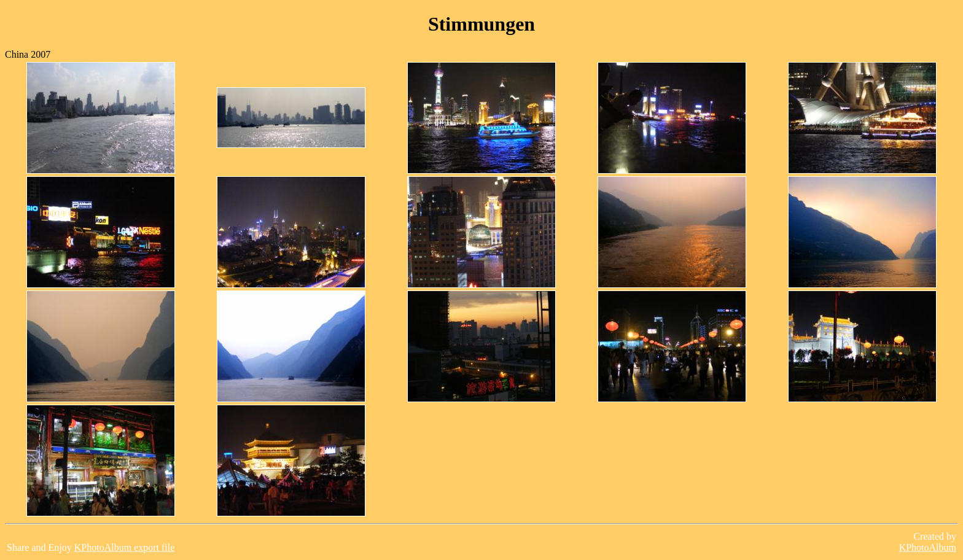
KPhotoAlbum (928, 547)
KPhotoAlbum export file (125, 547)
